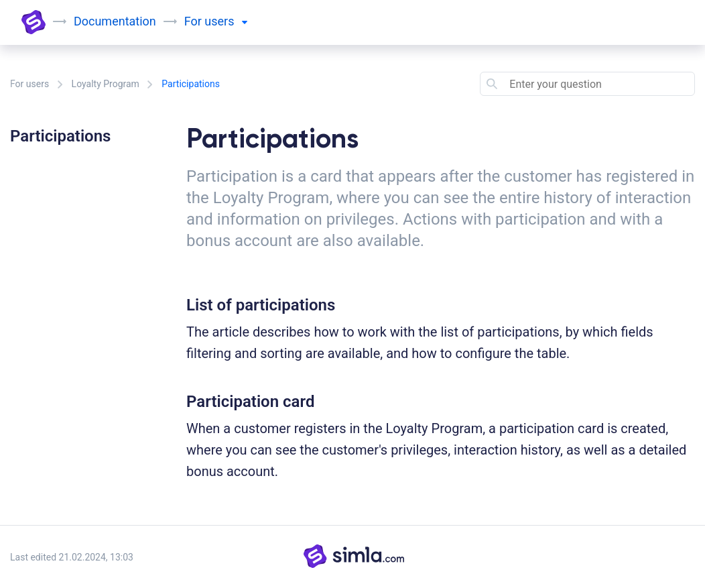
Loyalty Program (106, 84)
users (226, 21)
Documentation (115, 21)
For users (29, 84)
